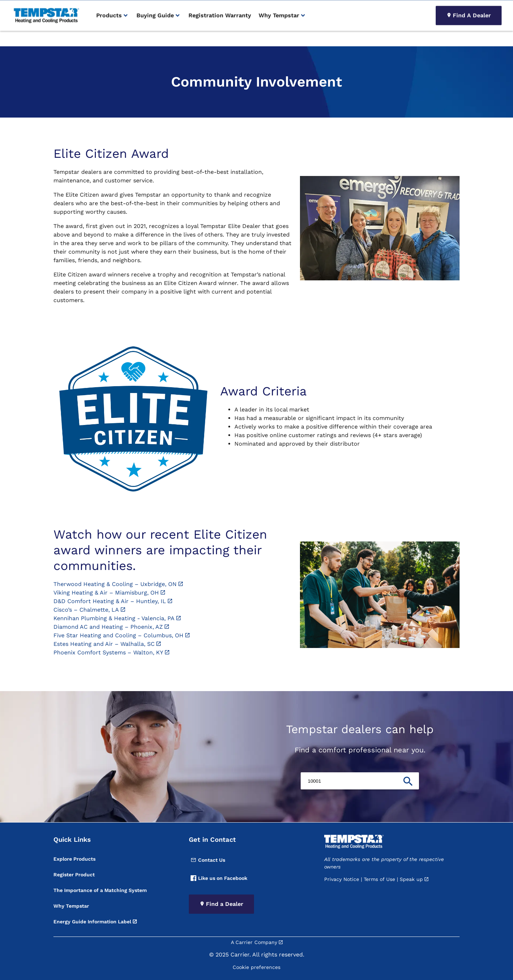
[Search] (462, 8)
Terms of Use (379, 879)
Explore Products (74, 859)
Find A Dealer (472, 31)
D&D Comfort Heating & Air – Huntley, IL (110, 601)
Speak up (411, 879)
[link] (45, 31)
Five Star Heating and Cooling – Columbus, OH (118, 635)
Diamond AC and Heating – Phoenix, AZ (108, 627)
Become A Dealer (306, 8)
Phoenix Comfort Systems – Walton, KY (108, 652)
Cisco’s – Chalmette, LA (86, 610)
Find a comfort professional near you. (360, 750)
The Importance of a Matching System (100, 890)
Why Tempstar (71, 906)
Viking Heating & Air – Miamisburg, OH (106, 593)
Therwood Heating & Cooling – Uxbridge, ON (115, 584)
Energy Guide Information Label (92, 922)
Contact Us (208, 860)
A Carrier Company (254, 942)
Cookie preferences (256, 967)
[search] (494, 8)
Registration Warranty (220, 31)
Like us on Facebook (219, 878)
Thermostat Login (350, 8)
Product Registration (396, 8)
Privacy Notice (342, 879)
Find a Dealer (225, 904)
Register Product (74, 875)
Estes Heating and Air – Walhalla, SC (104, 644)
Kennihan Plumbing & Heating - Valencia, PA (114, 618)
